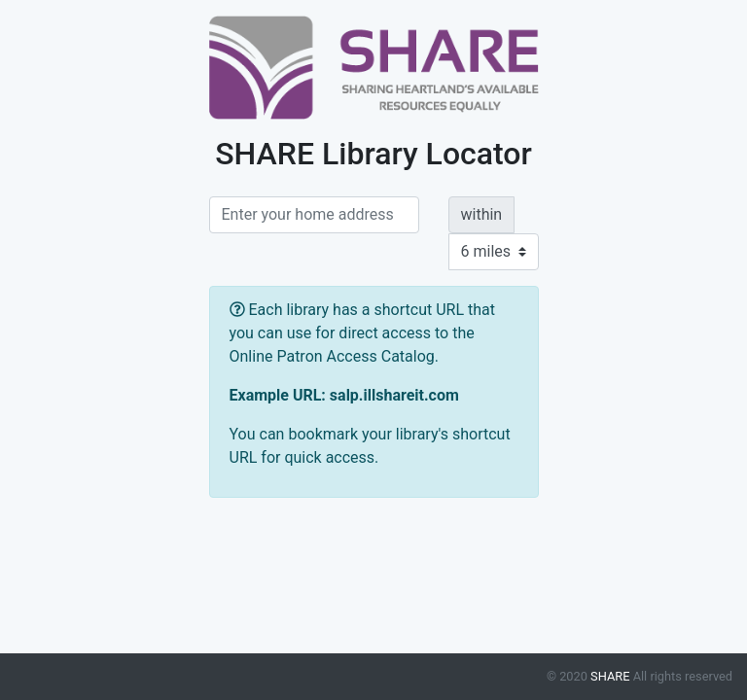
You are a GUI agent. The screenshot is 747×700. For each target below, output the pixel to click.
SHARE (610, 676)
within (482, 214)
